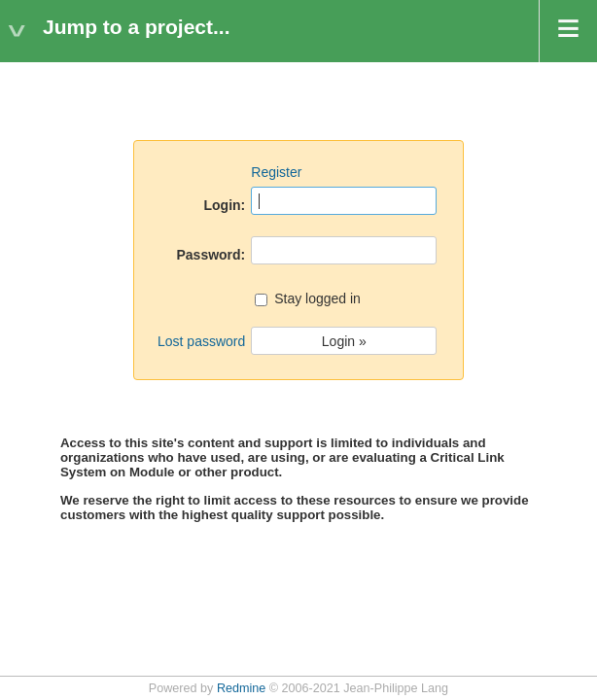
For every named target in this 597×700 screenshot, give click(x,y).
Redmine (241, 688)
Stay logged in (308, 300)
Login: (225, 205)
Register (276, 172)
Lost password (201, 341)
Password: (211, 255)
